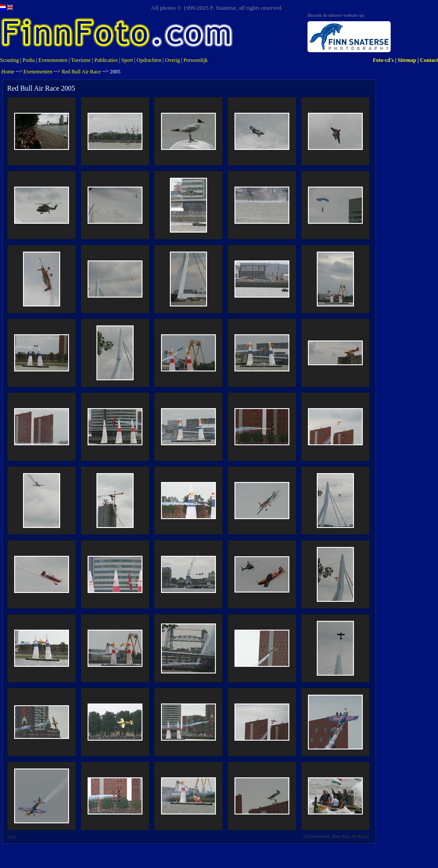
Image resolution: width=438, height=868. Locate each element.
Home (8, 72)
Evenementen (53, 60)
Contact (429, 60)
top (12, 836)
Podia (29, 60)
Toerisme (81, 60)
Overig (172, 60)
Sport (127, 60)
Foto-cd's (383, 60)
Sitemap (407, 60)
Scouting (10, 60)
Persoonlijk (196, 60)
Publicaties (106, 60)
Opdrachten (149, 60)
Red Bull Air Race (81, 72)
